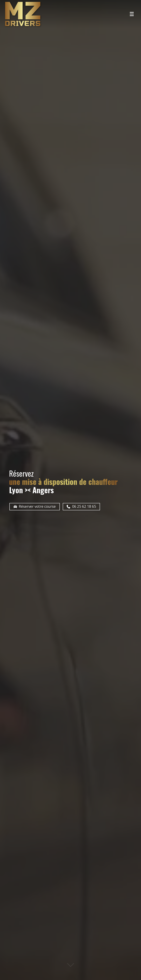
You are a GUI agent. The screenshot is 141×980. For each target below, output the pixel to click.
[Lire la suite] (71, 967)
